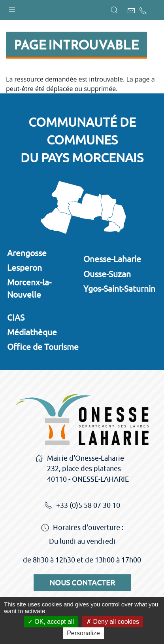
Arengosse (27, 253)
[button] (12, 8)
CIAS (16, 317)
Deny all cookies (113, 622)
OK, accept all (51, 622)
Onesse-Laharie (112, 259)
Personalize (83, 633)
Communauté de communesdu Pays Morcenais (82, 140)
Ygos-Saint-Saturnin (119, 289)
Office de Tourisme (43, 347)
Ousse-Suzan (107, 274)
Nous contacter (82, 583)
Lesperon (25, 268)
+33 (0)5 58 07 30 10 (82, 506)
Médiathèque (32, 332)
